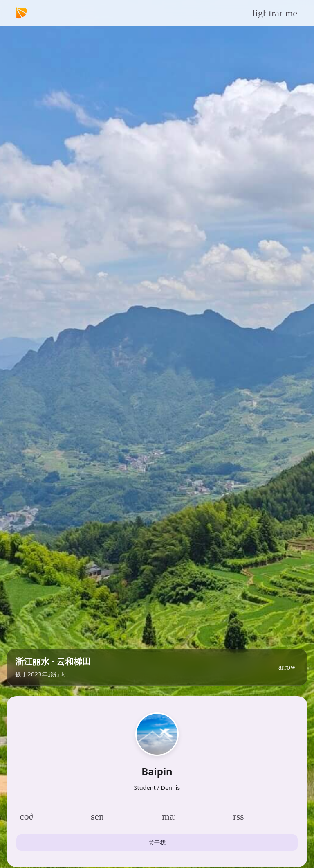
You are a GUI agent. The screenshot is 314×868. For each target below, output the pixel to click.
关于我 (157, 842)
